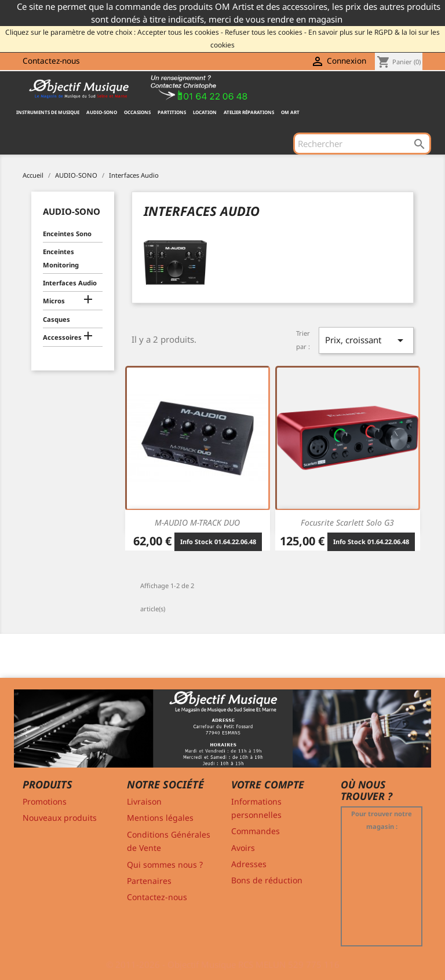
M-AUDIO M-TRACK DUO (197, 522)
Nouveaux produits (60, 818)
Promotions (45, 801)
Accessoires (62, 337)
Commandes (256, 831)
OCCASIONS (137, 112)
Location (205, 112)
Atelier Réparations (249, 112)
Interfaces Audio (70, 283)
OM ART (290, 112)
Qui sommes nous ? (165, 865)
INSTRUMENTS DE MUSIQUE (48, 112)
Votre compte (268, 784)
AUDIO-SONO (102, 112)
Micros (54, 301)
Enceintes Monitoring (61, 258)
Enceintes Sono (67, 234)
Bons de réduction (267, 880)
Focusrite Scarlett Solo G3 (347, 522)
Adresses (249, 864)
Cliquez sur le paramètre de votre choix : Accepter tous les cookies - (114, 32)
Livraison (144, 801)
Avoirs (243, 848)
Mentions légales (160, 818)
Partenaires (149, 881)
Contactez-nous (51, 60)
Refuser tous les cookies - (266, 32)
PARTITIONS (172, 112)
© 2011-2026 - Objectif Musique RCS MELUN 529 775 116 (223, 964)
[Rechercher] (362, 144)
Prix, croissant (366, 340)
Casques (56, 319)
